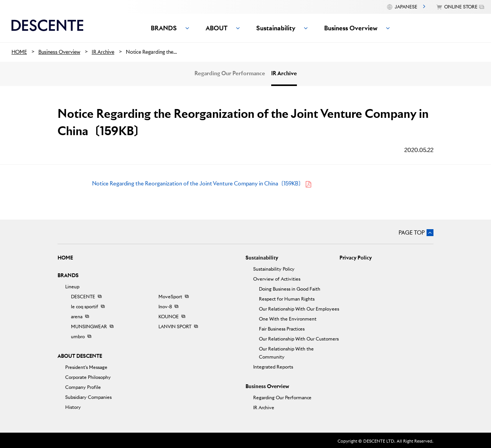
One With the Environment (288, 319)
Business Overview (267, 386)
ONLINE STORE (461, 7)
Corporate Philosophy (88, 377)
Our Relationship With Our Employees (299, 309)
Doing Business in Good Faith (290, 289)
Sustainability (262, 258)
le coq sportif (85, 307)
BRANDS (68, 275)
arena (77, 317)
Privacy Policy (356, 258)
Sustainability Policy (274, 269)
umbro (78, 336)
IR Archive (284, 73)
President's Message (86, 367)
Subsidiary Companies (88, 397)
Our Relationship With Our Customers (299, 339)
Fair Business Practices (282, 329)
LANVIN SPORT (175, 326)
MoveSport (170, 297)
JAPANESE (406, 7)
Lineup (72, 287)
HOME (65, 258)
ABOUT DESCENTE (80, 356)
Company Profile (83, 387)
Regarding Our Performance (230, 73)
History (73, 407)
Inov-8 (165, 307)
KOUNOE (169, 317)
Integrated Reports (273, 367)
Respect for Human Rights (287, 299)
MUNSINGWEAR (89, 326)
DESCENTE (83, 297)
